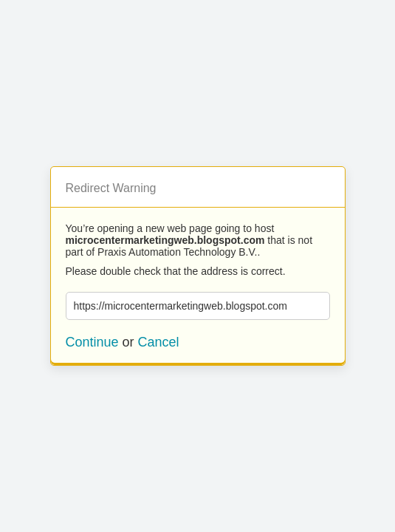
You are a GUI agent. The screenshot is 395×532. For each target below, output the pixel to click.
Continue (92, 342)
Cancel (159, 342)
